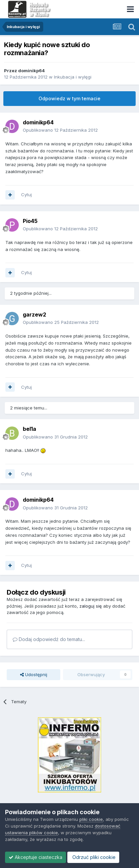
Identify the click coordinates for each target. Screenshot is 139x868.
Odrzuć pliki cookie (93, 857)
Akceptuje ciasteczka (36, 857)
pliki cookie (91, 819)
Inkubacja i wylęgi (73, 77)
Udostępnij (34, 674)
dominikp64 (31, 71)
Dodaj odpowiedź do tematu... (49, 639)
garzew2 (34, 315)
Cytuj (26, 195)
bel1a (29, 429)
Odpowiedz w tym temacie (69, 98)
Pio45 (30, 221)
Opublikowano (60, 130)
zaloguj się (91, 606)
